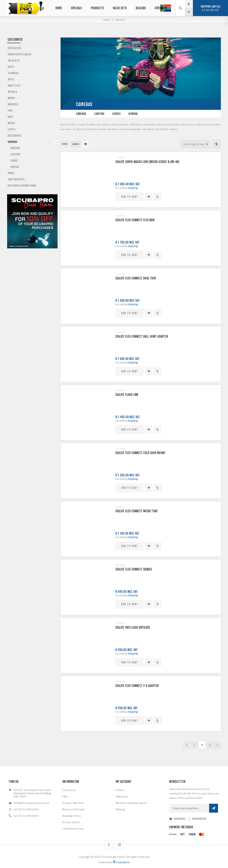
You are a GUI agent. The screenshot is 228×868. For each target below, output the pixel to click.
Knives (11, 123)
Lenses (116, 114)
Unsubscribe (199, 819)
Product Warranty (73, 803)
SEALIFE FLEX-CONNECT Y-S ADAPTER (137, 686)
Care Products (16, 179)
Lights (11, 129)
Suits (11, 79)
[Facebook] (109, 845)
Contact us (69, 790)
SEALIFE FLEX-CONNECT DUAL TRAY (136, 278)
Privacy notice (71, 822)
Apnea (11, 173)
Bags (10, 117)
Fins (10, 111)
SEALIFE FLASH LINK (127, 395)
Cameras (81, 114)
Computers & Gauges (20, 54)
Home (107, 20)
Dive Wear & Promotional (22, 186)
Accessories (14, 136)
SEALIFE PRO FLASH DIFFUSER (133, 628)
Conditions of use (73, 829)
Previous (187, 745)
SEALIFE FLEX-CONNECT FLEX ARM (135, 220)
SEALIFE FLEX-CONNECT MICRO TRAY (137, 511)
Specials (12, 92)
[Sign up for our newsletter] (189, 808)
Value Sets (14, 61)
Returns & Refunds (73, 809)
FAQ (65, 796)
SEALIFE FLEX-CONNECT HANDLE (134, 569)
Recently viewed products (131, 803)
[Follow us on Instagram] (119, 845)
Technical (13, 73)
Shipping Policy (72, 816)
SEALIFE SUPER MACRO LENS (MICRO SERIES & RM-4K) (147, 162)
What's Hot (14, 86)
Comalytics (121, 862)
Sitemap (120, 809)
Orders (120, 790)
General (133, 114)
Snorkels (13, 104)
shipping (133, 188)
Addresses (122, 796)
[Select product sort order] (195, 144)
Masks (11, 98)
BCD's (11, 67)
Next (217, 745)
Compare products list (216, 144)
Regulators (14, 48)
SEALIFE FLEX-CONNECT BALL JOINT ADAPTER (142, 337)
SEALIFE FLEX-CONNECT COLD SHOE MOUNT (141, 453)
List (85, 144)
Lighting (99, 114)
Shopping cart (210, 8)
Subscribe (179, 819)
